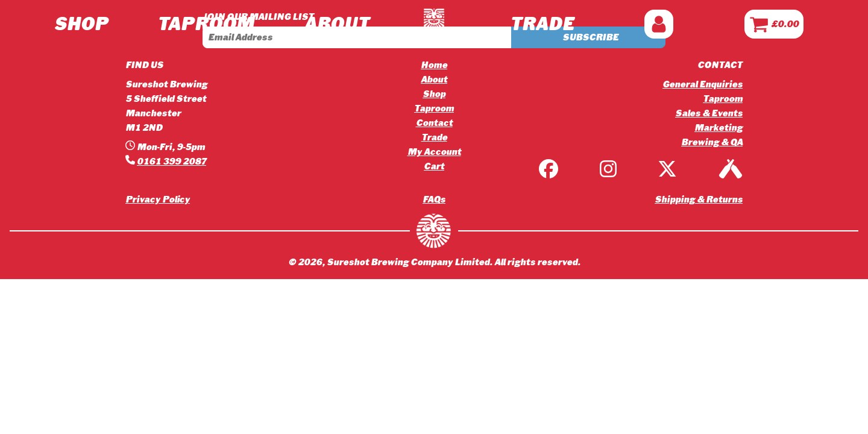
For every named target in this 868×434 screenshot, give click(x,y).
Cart (434, 166)
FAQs (434, 200)
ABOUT (336, 24)
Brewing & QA (712, 142)
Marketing (719, 128)
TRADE (542, 24)
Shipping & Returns (699, 200)
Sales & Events (709, 113)
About (434, 80)
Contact (434, 123)
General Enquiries (703, 84)
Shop (81, 24)
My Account (434, 152)
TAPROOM (206, 24)
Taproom (434, 108)
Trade (434, 137)
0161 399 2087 (171, 162)
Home (434, 65)
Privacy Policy (158, 200)
